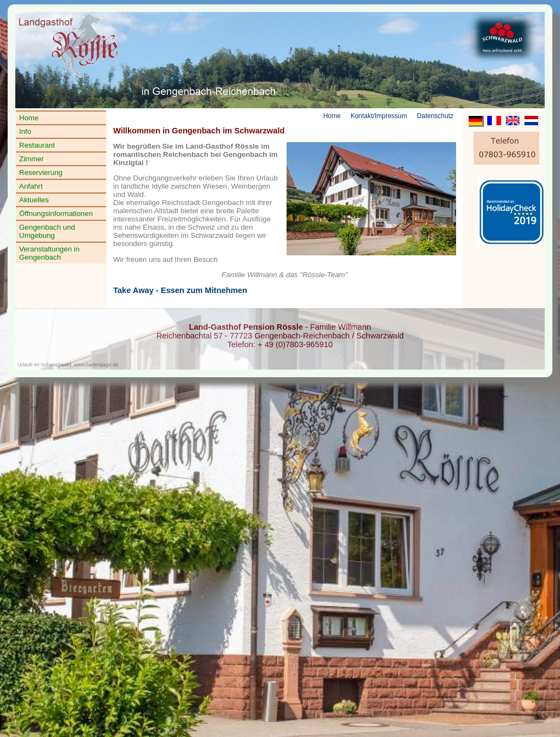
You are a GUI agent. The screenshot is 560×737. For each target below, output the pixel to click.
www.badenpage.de (96, 365)
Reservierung (41, 172)
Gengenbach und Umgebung (47, 231)
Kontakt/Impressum (379, 116)
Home (29, 118)
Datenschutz (435, 116)
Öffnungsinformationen (56, 214)
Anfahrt (31, 186)
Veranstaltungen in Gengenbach (49, 253)
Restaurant (37, 145)
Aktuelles (34, 200)
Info (25, 131)
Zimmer (31, 159)
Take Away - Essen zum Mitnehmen (180, 290)
